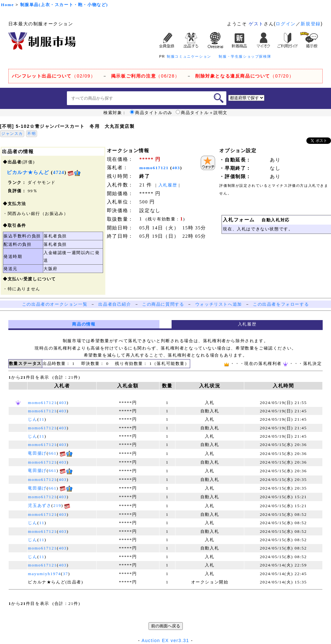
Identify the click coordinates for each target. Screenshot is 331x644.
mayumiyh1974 (44, 574)
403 (176, 168)
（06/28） (145, 76)
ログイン (286, 24)
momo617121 (154, 168)
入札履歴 (168, 185)
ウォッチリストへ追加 (219, 304)
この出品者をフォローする (281, 304)
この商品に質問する (163, 304)
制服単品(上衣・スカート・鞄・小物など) (64, 5)
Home (7, 5)
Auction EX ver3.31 (165, 640)
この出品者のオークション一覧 (55, 304)
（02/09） (54, 76)
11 (42, 419)
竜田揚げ (37, 453)
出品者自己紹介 (115, 304)
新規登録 (311, 24)
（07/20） (245, 76)
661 (53, 453)
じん (32, 419)
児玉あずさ (40, 505)
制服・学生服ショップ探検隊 (245, 56)
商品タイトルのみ (151, 113)
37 (65, 574)
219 (57, 505)
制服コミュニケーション (189, 56)
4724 (59, 172)
